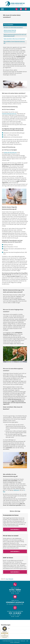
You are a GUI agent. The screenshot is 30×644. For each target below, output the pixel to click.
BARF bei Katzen (8, 558)
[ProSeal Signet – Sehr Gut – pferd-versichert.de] (5, 631)
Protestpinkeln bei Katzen (11, 515)
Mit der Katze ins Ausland (11, 536)
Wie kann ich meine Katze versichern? (13, 27)
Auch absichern (15, 529)
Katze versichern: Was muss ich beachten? (14, 39)
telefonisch (16, 490)
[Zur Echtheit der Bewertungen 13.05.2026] (5, 637)
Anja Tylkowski (9, 579)
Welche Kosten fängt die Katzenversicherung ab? (10, 31)
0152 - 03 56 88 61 (15, 613)
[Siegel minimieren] (8, 628)
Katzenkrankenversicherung (9, 114)
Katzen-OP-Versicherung (10, 152)
